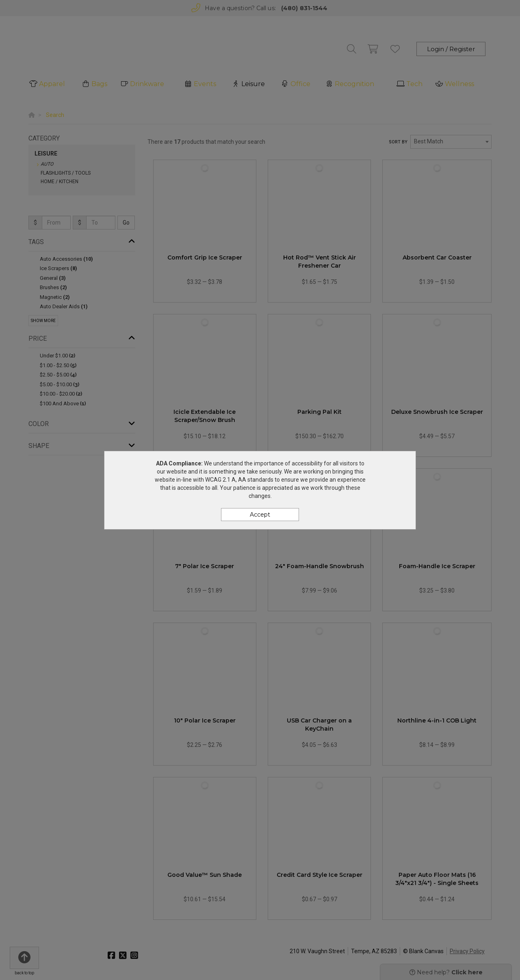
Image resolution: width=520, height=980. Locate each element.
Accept (260, 515)
